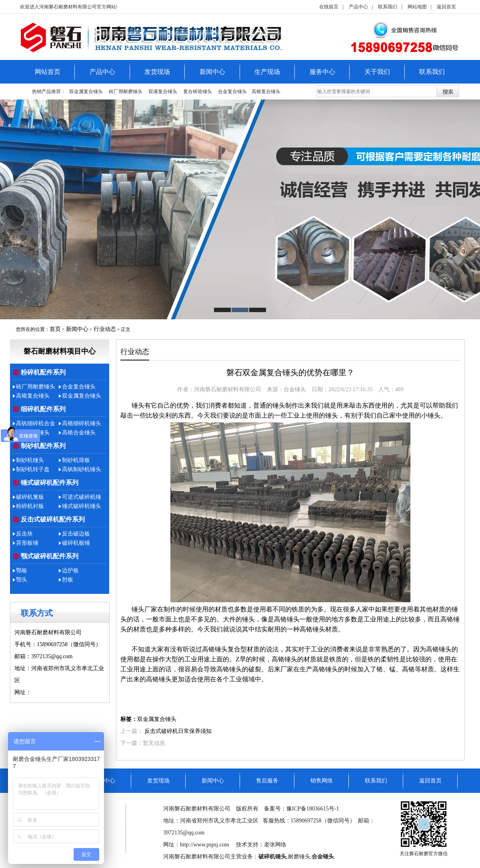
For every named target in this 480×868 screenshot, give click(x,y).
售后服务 (267, 781)
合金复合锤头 (232, 92)
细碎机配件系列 (43, 409)
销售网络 (322, 781)
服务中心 (322, 72)
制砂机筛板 (76, 460)
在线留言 (329, 7)
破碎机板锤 (76, 543)
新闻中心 (212, 72)
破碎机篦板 (30, 497)
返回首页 (446, 7)
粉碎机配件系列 (43, 372)
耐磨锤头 (299, 857)
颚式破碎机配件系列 (50, 556)
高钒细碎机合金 (36, 423)
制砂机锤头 (30, 460)
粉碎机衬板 (30, 506)
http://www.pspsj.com (56, 692)
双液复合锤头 (163, 92)
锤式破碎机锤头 (82, 506)
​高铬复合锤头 (266, 92)
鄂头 (22, 580)
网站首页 (48, 72)
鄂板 (22, 570)
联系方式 (37, 613)
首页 (55, 329)
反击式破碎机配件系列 (53, 519)
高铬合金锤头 (79, 433)
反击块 (24, 534)
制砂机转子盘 (33, 469)
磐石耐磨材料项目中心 (60, 351)
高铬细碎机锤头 (82, 423)
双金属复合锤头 (86, 92)
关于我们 (377, 72)
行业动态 (105, 329)
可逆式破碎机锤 (82, 497)
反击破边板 (76, 534)
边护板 (70, 570)
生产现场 (267, 72)
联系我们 (388, 7)
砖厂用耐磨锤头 (126, 92)
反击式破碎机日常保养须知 (178, 731)
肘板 (68, 580)
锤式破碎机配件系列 (50, 483)
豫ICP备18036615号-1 (313, 809)
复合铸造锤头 (198, 92)
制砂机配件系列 (43, 446)
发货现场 (157, 72)
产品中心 (358, 7)
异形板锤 (27, 543)
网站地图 (417, 7)
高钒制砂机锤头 (82, 469)
